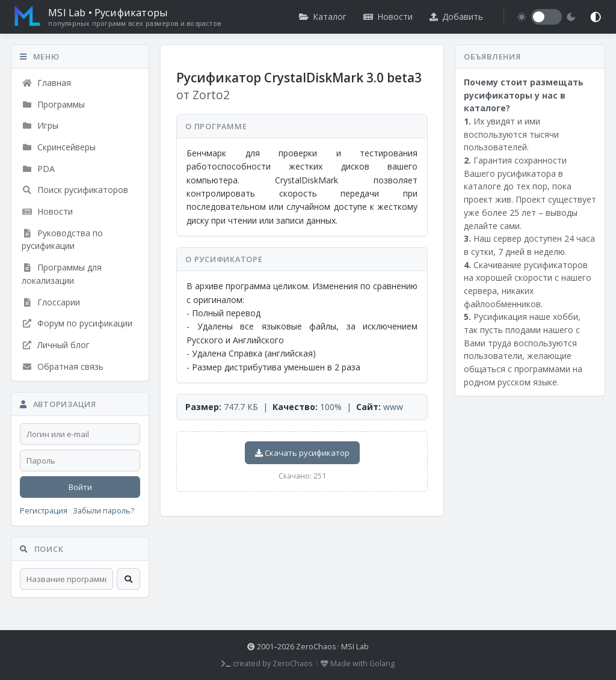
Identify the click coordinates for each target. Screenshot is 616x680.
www (393, 407)
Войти (80, 487)
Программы (53, 104)
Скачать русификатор (302, 453)
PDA (38, 169)
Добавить (456, 17)
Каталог (323, 17)
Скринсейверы (59, 147)
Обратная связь (63, 366)
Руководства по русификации (62, 240)
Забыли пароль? (103, 511)
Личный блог (56, 345)
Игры (40, 125)
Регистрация (44, 511)
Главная (46, 83)
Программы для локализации (62, 274)
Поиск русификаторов (75, 190)
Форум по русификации (77, 323)
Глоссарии (51, 302)
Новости (388, 17)
